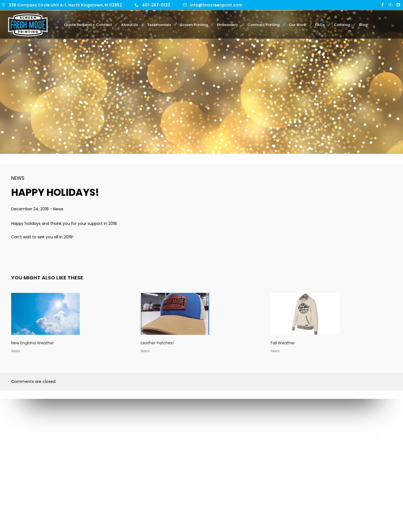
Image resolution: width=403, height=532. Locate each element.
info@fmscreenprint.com (216, 5)
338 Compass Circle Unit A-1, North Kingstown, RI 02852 (65, 5)
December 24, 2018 (31, 209)
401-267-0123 (156, 5)
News (18, 178)
